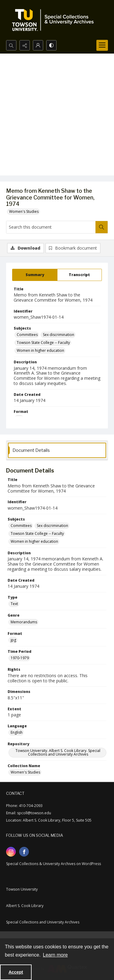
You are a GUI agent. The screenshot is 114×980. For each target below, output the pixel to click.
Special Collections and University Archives (43, 922)
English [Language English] (17, 732)
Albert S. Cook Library (25, 906)
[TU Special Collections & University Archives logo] (55, 20)
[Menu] (102, 45)
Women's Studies (24, 211)
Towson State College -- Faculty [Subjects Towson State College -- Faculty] (43, 343)
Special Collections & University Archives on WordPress (54, 864)
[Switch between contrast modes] (51, 45)
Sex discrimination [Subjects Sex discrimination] (59, 335)
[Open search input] (11, 45)
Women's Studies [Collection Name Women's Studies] (25, 772)
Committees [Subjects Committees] (27, 335)
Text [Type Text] (14, 604)
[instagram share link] (11, 852)
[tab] (35, 275)
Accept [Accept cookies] (16, 972)
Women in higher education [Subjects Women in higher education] (40, 350)
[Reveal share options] (25, 45)
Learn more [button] (55, 955)
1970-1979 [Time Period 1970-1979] (20, 658)
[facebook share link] (24, 852)
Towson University (22, 889)
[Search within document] (102, 227)
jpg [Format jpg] (13, 640)
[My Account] (38, 45)
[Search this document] (51, 227)
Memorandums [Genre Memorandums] (24, 622)
